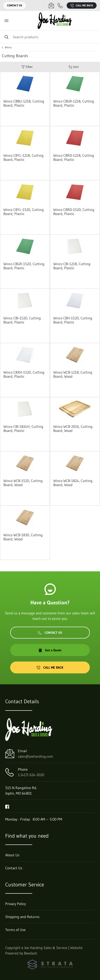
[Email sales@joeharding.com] (51, 5)
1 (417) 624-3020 (31, 775)
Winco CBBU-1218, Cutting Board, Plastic (24, 103)
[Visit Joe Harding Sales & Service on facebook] (7, 806)
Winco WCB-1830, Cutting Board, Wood (23, 537)
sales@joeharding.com (35, 756)
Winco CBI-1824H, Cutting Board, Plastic (23, 428)
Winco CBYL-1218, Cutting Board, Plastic (23, 157)
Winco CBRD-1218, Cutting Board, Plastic (74, 157)
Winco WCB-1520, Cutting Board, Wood (23, 483)
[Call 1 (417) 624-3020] (60, 5)
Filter (27, 67)
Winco (8, 47)
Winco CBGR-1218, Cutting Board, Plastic (74, 103)
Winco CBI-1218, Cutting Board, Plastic (72, 266)
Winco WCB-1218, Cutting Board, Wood (73, 374)
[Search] (50, 37)
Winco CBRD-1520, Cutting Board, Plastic (74, 212)
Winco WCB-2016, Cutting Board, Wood (73, 428)
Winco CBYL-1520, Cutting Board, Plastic (24, 212)
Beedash (31, 953)
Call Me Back (82, 5)
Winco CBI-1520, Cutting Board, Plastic (22, 320)
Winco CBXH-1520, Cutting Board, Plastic (24, 374)
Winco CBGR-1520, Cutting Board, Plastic (24, 266)
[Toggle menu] (6, 21)
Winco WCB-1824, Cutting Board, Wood (73, 483)
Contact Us (15, 5)
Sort (73, 67)
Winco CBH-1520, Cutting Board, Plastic (73, 320)
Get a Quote (50, 650)
